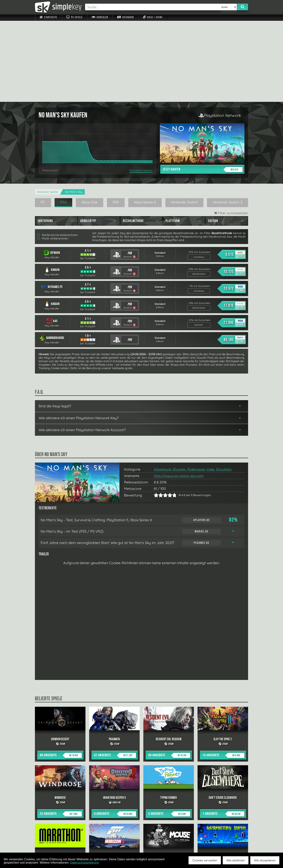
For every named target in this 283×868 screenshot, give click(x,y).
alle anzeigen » (141, 804)
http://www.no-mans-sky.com (179, 395)
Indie (210, 388)
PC (43, 121)
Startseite (48, 17)
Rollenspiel (196, 388)
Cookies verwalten (205, 860)
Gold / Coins (153, 17)
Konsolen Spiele (48, 111)
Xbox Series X (145, 121)
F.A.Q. (118, 844)
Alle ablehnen (236, 860)
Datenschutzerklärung (85, 863)
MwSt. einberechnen (53, 157)
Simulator (224, 388)
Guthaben (125, 17)
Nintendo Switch (184, 121)
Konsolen (100, 17)
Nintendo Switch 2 (228, 121)
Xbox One (90, 121)
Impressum (51, 844)
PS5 (116, 121)
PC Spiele (74, 17)
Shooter (179, 388)
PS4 (63, 121)
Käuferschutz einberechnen (57, 154)
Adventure (162, 388)
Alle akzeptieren (265, 860)
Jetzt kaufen (203, 88)
